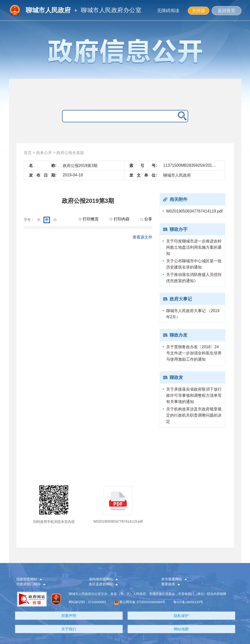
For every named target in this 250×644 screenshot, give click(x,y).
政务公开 (44, 153)
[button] (48, 579)
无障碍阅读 (168, 11)
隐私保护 (181, 616)
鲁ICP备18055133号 (188, 602)
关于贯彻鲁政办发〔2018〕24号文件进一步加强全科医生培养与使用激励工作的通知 (194, 353)
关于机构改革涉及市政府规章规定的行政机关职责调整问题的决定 (194, 415)
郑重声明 (69, 616)
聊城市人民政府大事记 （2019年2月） (193, 314)
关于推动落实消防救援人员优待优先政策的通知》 (194, 278)
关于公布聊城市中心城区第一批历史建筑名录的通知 (194, 264)
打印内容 (119, 219)
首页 (28, 153)
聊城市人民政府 (48, 10)
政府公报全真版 (70, 153)
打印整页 (89, 219)
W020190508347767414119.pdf (194, 211)
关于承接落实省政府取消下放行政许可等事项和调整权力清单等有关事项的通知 (194, 395)
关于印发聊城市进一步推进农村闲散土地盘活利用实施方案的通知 (194, 247)
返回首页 (227, 11)
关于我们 (69, 629)
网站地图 (181, 629)
